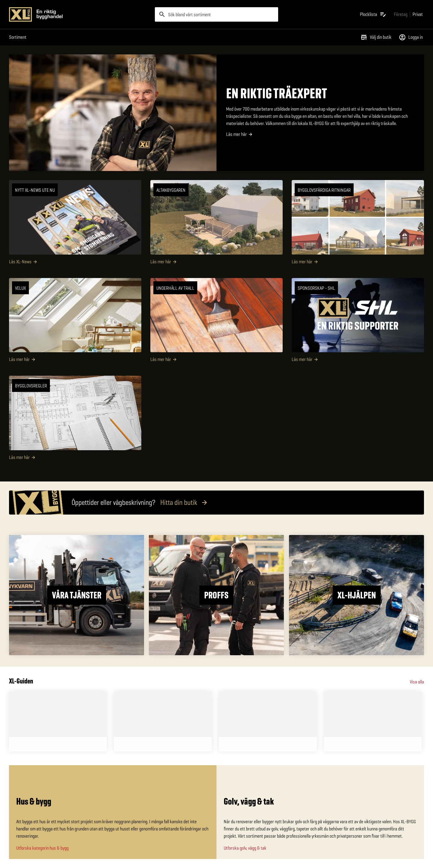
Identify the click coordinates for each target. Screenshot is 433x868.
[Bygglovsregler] (75, 420)
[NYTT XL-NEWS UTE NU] (75, 225)
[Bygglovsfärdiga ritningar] (358, 225)
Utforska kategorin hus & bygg (42, 848)
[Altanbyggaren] (216, 225)
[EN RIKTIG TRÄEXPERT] (216, 113)
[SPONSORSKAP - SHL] (358, 322)
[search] (216, 14)
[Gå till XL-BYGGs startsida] (80, 14)
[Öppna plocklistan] (373, 14)
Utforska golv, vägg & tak (245, 848)
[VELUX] (75, 322)
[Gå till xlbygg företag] (401, 14)
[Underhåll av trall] (216, 322)
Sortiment (18, 37)
